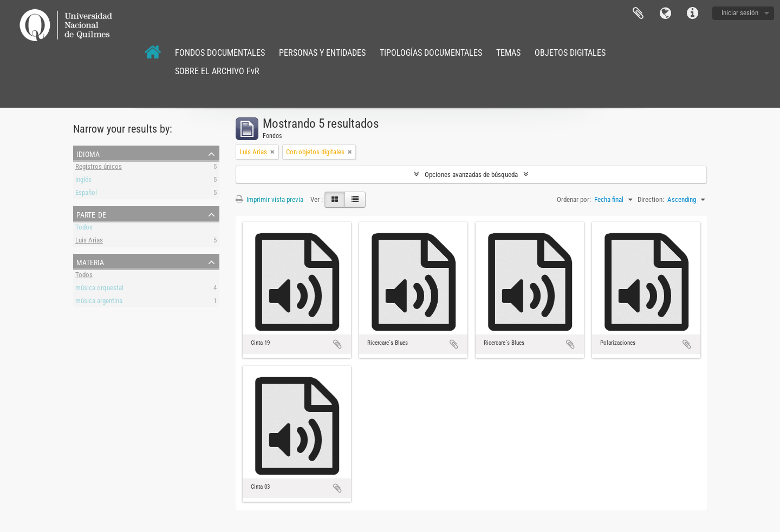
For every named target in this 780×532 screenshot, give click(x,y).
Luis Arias (89, 242)
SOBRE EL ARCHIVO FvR (217, 71)
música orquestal (99, 289)
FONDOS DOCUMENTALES (220, 53)
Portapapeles (638, 14)
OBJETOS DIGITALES (570, 53)
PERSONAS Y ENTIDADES (322, 53)
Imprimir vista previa (269, 199)
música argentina (99, 302)
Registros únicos (99, 168)
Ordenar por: (574, 199)
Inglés (83, 181)
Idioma (665, 14)
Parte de (91, 214)
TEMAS (508, 53)
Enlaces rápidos (692, 14)
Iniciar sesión (740, 13)
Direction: (651, 199)
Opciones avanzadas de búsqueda (471, 175)
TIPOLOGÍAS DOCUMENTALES (431, 53)
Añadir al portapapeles (337, 344)
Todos (84, 229)
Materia (90, 261)
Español (86, 194)
